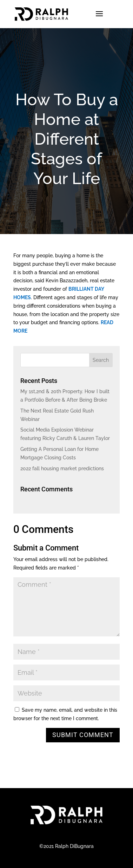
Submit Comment (83, 735)
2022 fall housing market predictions (62, 468)
